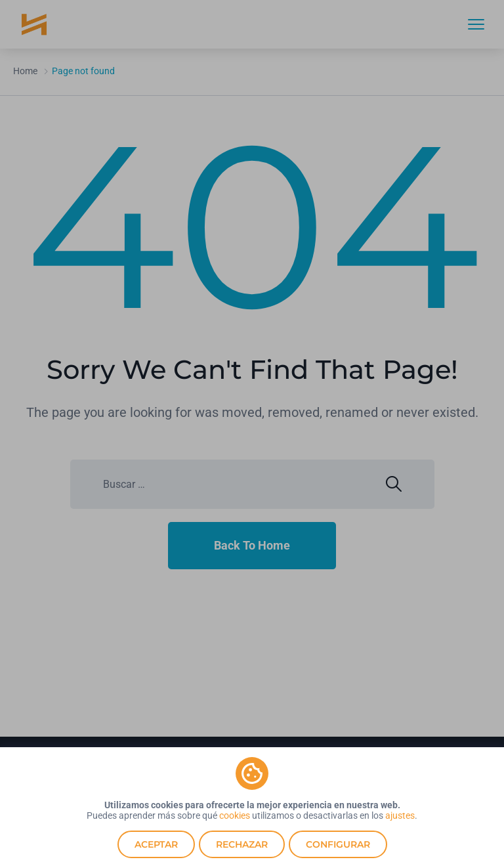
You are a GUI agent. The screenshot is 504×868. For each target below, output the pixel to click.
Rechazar (242, 844)
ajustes (400, 815)
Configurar (338, 844)
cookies (235, 815)
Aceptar (156, 844)
